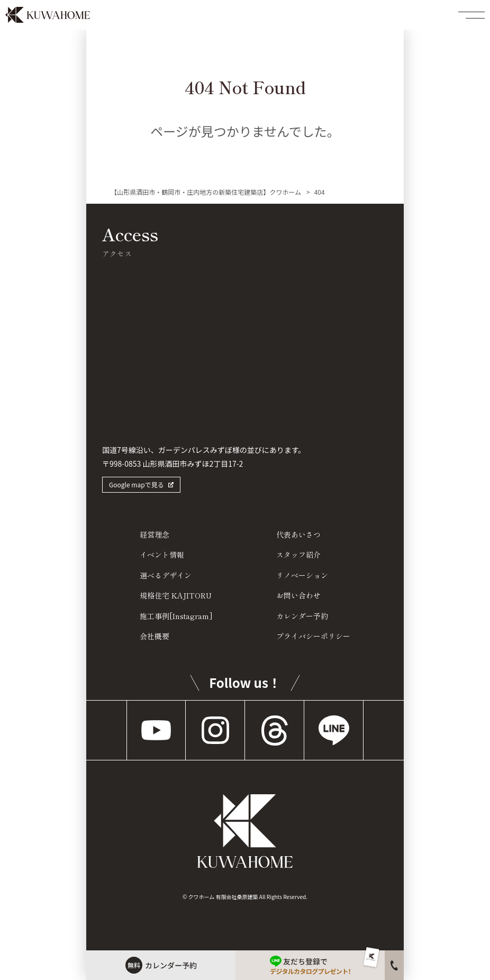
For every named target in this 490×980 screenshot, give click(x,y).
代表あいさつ (298, 534)
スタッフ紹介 (298, 555)
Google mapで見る (137, 484)
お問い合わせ (298, 595)
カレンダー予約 (302, 616)
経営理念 (155, 534)
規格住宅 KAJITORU (176, 595)
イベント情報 (162, 555)
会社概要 (155, 636)
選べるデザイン (166, 575)
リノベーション (302, 575)
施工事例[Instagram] (176, 616)
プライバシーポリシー (313, 636)
